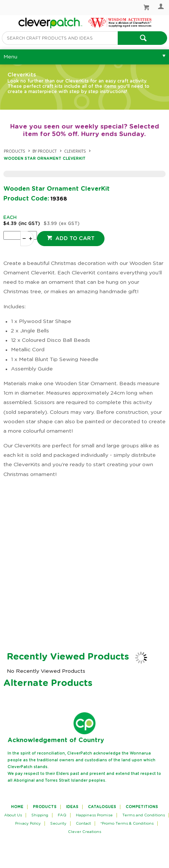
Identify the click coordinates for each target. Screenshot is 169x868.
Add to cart (74, 239)
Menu (10, 57)
